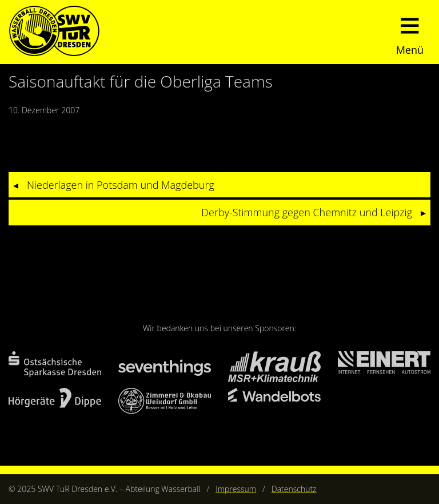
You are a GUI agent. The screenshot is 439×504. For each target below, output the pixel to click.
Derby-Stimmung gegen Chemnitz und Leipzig (307, 212)
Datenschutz (294, 489)
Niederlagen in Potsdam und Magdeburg (121, 185)
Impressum (236, 489)
